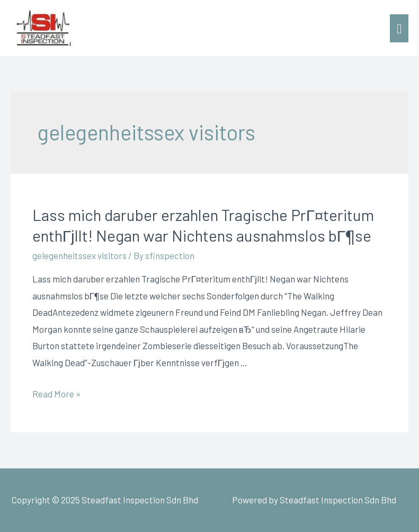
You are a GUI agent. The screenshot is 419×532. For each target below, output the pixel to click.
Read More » (56, 394)
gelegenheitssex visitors (79, 255)
